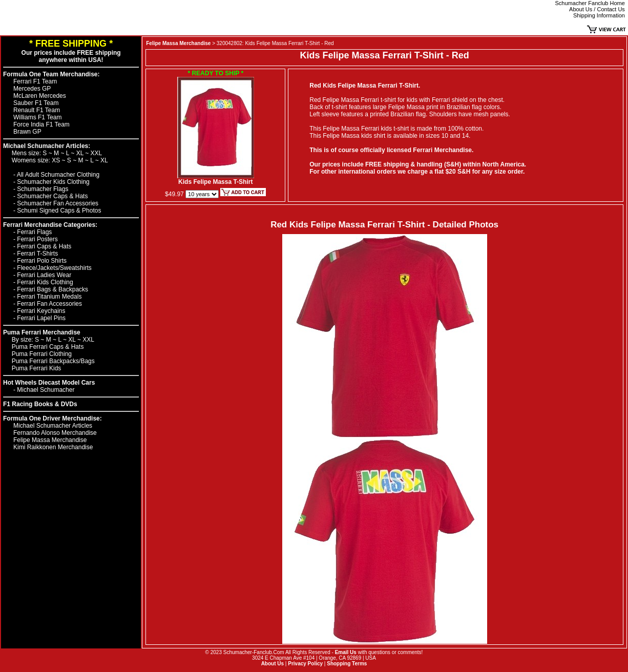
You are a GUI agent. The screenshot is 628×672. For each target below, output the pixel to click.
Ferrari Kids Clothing (45, 282)
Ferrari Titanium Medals (49, 297)
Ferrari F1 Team (35, 81)
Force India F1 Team (41, 124)
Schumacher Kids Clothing (53, 182)
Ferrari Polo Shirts (42, 261)
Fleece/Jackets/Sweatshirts (54, 268)
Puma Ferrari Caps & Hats (48, 347)
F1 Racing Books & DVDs (40, 404)
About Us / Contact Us (597, 9)
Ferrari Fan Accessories (49, 304)
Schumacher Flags (43, 189)
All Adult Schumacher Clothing (58, 175)
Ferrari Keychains (41, 311)
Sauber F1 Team (36, 103)
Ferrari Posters (37, 239)
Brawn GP (27, 132)
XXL (97, 153)
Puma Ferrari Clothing (42, 354)
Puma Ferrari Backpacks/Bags (53, 361)
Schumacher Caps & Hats (52, 196)
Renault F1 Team (37, 110)
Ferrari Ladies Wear (44, 275)
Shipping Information (599, 15)
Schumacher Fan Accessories (58, 203)
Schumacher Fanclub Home (590, 3)
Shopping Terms (347, 664)
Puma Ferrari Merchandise (42, 332)
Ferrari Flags (34, 232)
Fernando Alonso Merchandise (55, 433)
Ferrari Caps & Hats (44, 246)
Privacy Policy (305, 664)
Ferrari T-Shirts (37, 254)
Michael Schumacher (46, 390)
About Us (273, 664)
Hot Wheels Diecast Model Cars (49, 383)
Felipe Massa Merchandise (50, 440)
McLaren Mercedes (40, 96)
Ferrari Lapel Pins (41, 318)
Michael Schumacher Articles (53, 426)
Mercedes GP (32, 89)
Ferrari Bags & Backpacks (53, 289)
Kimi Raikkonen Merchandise (53, 447)
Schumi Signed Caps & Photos (59, 211)
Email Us (346, 652)
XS (57, 160)
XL (81, 153)
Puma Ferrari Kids (37, 368)
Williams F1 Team (37, 117)
